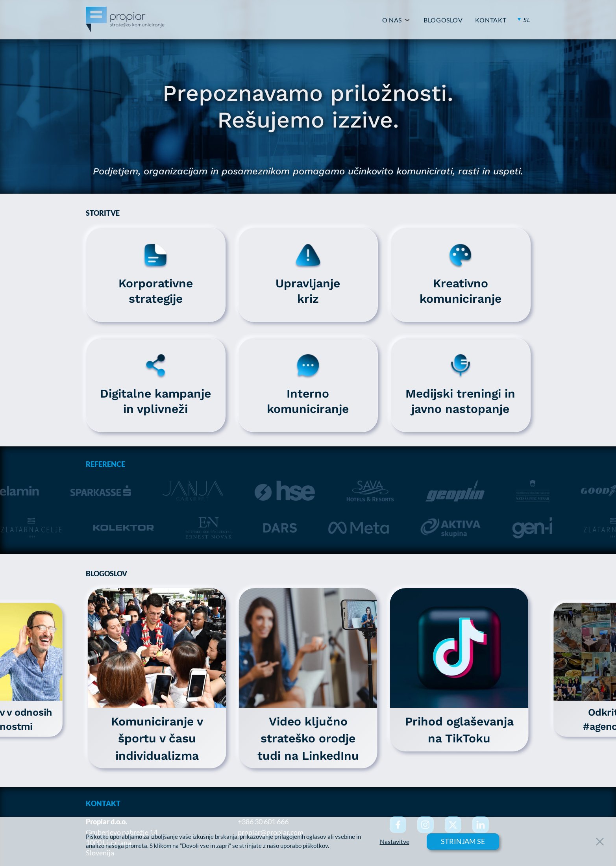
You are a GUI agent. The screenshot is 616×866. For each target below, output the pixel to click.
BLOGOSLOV (443, 20)
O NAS (392, 20)
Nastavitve (395, 842)
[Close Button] (600, 842)
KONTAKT (491, 20)
